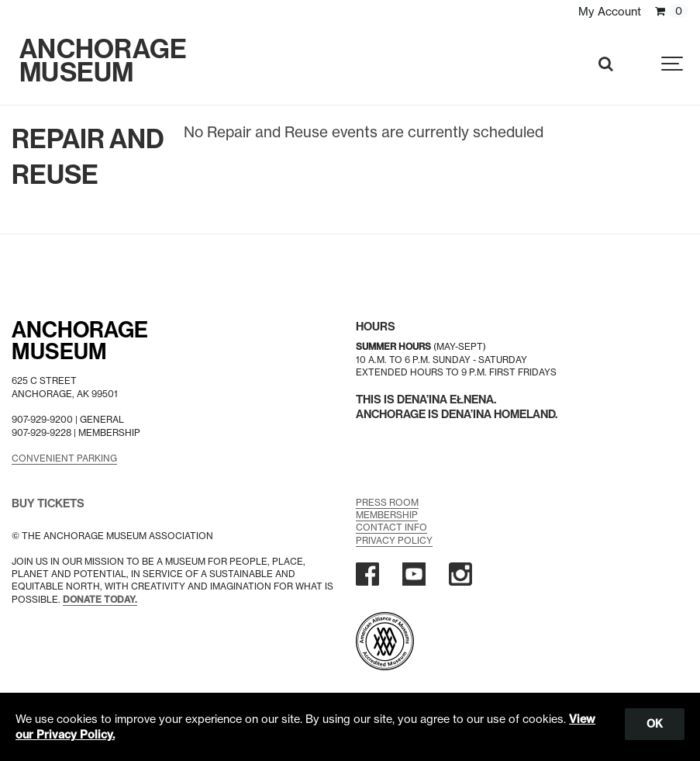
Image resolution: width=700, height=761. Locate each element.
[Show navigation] (673, 64)
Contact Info (391, 527)
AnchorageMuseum (80, 341)
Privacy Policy (394, 540)
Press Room (387, 502)
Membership (387, 515)
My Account (610, 12)
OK (655, 724)
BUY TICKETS (48, 503)
